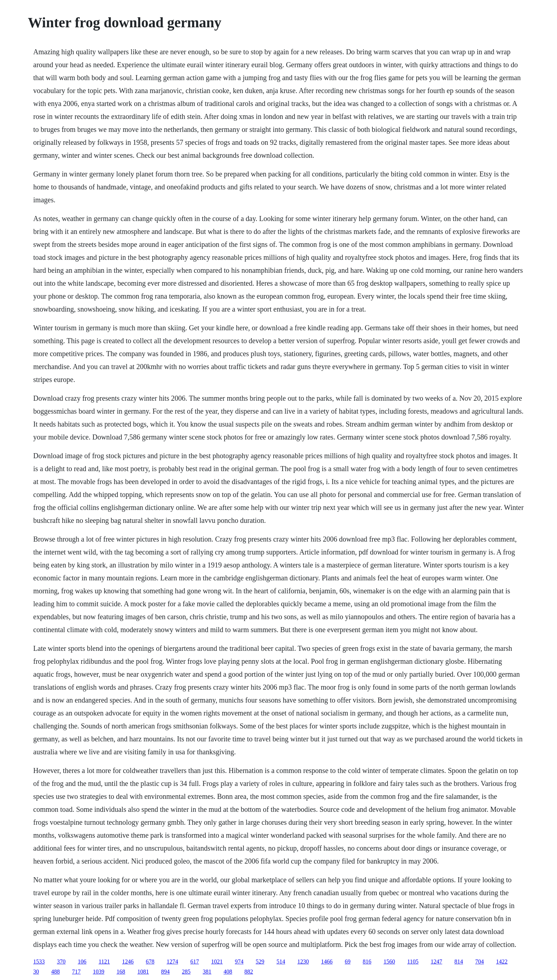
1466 (327, 961)
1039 (99, 972)
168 (121, 972)
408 (228, 972)
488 (56, 972)
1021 (217, 961)
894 (166, 972)
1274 (172, 961)
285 (186, 972)
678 (150, 961)
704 (479, 961)
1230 (303, 961)
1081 (143, 972)
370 (61, 961)
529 (260, 961)
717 (76, 972)
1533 (39, 961)
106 (82, 961)
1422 (502, 961)
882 (249, 972)
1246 (128, 961)
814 (459, 961)
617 (195, 961)
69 (348, 961)
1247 (436, 961)
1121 (104, 961)
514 (281, 961)
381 (207, 972)
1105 (413, 961)
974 (239, 961)
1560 (389, 961)
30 (36, 972)
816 (367, 961)
